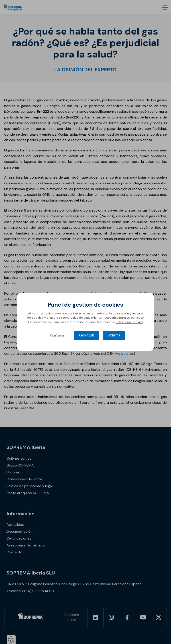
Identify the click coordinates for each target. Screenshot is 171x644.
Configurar (58, 335)
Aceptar (114, 335)
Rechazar (86, 335)
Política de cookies (129, 322)
